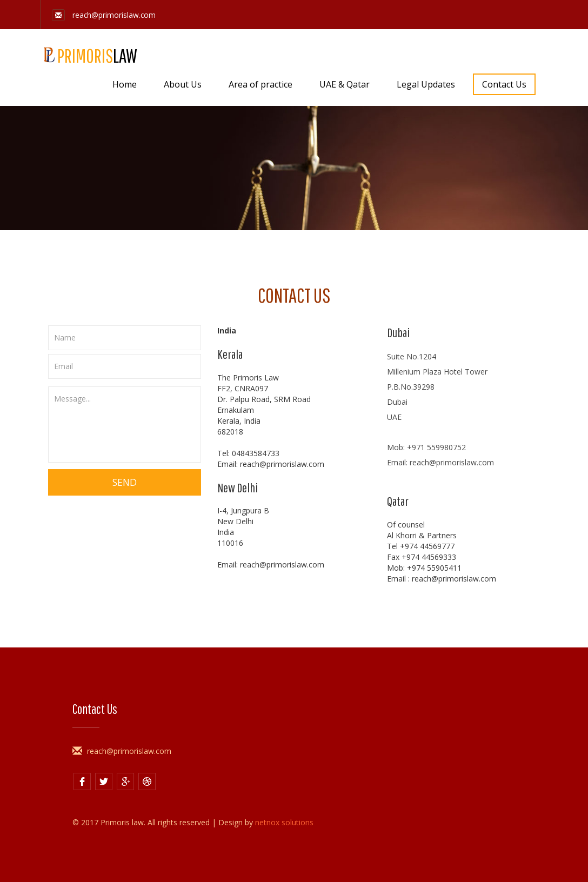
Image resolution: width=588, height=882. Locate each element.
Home (125, 84)
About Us (183, 84)
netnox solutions (284, 822)
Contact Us (504, 84)
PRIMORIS (89, 55)
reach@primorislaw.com (104, 15)
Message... (125, 425)
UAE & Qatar (345, 84)
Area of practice (260, 84)
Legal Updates (426, 84)
